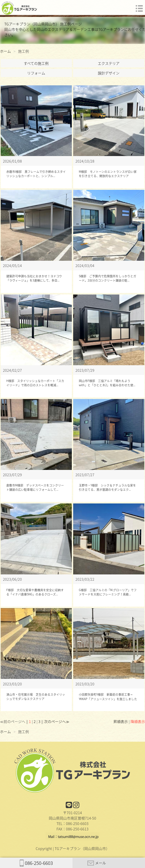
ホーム (5, 51)
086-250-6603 (36, 863)
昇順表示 (121, 721)
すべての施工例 (36, 63)
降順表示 (138, 721)
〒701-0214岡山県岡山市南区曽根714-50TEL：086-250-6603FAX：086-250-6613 (72, 817)
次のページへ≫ (57, 721)
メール (97, 863)
